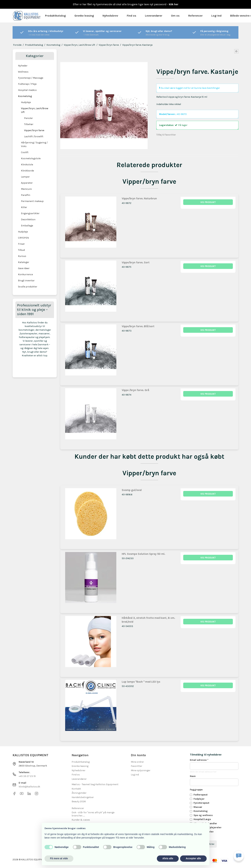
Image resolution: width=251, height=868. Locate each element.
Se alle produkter (28, 287)
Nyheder (23, 66)
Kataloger (24, 262)
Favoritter (137, 766)
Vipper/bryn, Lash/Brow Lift (35, 110)
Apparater (27, 183)
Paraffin (26, 195)
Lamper (25, 177)
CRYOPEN (23, 238)
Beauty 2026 (79, 801)
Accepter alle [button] (193, 858)
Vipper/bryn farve (34, 130)
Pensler (28, 118)
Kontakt (76, 789)
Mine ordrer (137, 762)
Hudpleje (26, 102)
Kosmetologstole (31, 158)
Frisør (21, 244)
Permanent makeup (32, 201)
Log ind (135, 775)
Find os (132, 16)
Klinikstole (27, 165)
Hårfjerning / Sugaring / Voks (34, 144)
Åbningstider (79, 793)
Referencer (195, 16)
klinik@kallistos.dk (29, 787)
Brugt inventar (26, 281)
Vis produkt (208, 202)
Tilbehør (29, 124)
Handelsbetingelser (83, 797)
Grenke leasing (84, 16)
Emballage (27, 226)
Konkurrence (25, 274)
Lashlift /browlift (34, 136)
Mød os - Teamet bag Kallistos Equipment (95, 784)
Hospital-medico (27, 90)
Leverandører (154, 16)
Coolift (25, 152)
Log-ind (216, 16)
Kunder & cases (81, 820)
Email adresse (199, 760)
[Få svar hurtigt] (239, 856)
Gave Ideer (24, 268)
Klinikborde (27, 171)
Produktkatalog (55, 16)
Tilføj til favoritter (166, 135)
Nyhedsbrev (110, 16)
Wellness (23, 72)
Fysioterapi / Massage (31, 78)
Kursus (22, 256)
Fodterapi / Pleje (27, 84)
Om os (175, 16)
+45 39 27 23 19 (27, 776)
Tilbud (21, 250)
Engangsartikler (30, 213)
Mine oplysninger (141, 770)
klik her (174, 4)
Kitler (24, 207)
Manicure (26, 189)
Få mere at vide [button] (59, 858)
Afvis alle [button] (168, 858)
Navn (193, 776)
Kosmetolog (25, 96)
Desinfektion (28, 219)
